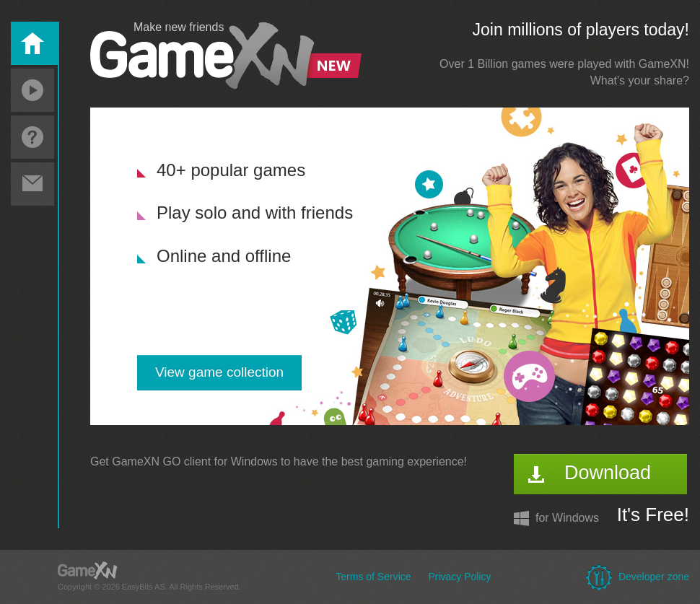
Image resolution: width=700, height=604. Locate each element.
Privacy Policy (459, 577)
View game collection (219, 372)
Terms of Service (373, 577)
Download (608, 473)
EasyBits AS (144, 587)
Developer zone (654, 577)
